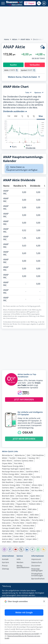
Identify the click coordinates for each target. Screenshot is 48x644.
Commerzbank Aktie (24, 482)
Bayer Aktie (7, 480)
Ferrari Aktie (38, 501)
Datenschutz (37, 563)
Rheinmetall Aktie (22, 477)
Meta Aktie (25, 520)
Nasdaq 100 (34, 458)
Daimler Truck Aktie (20, 499)
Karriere (5, 563)
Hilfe (19, 559)
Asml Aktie (30, 536)
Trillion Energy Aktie (10, 474)
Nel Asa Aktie (37, 490)
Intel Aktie (19, 534)
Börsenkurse (7, 455)
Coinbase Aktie (8, 515)
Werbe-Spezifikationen (23, 567)
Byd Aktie (6, 490)
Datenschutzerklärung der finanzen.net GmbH (22, 634)
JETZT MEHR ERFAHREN (24, 439)
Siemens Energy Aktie (11, 485)
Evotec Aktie (19, 536)
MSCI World (7, 461)
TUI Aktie (26, 485)
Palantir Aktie (22, 515)
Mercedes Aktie (9, 501)
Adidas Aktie (35, 531)
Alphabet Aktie (8, 517)
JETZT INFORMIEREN (24, 400)
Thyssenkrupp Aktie (10, 520)
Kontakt (5, 559)
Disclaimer (36, 566)
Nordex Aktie (7, 534)
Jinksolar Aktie (22, 496)
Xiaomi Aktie (31, 523)
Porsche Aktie (38, 520)
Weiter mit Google (24, 612)
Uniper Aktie (31, 539)
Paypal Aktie (21, 504)
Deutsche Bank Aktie (21, 490)
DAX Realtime (38, 455)
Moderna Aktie (21, 507)
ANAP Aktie (25, 39)
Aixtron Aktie (7, 539)
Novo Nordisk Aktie (10, 512)
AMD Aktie (34, 515)
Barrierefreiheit (38, 579)
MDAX (5, 458)
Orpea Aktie (7, 463)
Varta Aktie (7, 526)
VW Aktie (35, 488)
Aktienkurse (20, 455)
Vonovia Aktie (29, 526)
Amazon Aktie (27, 474)
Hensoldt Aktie (8, 504)
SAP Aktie (6, 499)
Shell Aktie (6, 542)
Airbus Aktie (22, 517)
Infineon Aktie (26, 512)
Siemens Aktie (8, 488)
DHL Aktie (18, 480)
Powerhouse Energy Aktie (13, 466)
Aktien (15, 39)
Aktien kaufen (19, 542)
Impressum (36, 559)
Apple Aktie (35, 496)
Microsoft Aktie (8, 493)
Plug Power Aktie (24, 493)
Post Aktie (18, 463)
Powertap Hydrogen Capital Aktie (16, 469)
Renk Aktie (35, 499)
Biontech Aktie (8, 496)
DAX (29, 455)
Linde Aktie (7, 536)
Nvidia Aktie (7, 477)
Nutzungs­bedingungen (37, 570)
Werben (20, 563)
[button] (30, 3)
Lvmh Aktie (19, 539)
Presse (5, 566)
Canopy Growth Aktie (11, 528)
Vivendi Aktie (7, 507)
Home (6, 39)
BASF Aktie (28, 480)
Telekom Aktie (35, 504)
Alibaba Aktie (31, 534)
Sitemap (5, 569)
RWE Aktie (32, 509)
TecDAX (12, 458)
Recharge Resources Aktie (13, 472)
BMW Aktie (33, 517)
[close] (44, 601)
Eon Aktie (17, 526)
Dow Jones (22, 458)
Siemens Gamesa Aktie (24, 461)
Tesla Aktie (36, 477)
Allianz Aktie (37, 485)
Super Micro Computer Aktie (14, 509)
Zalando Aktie (28, 528)
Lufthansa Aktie (23, 488)
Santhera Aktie (32, 472)
